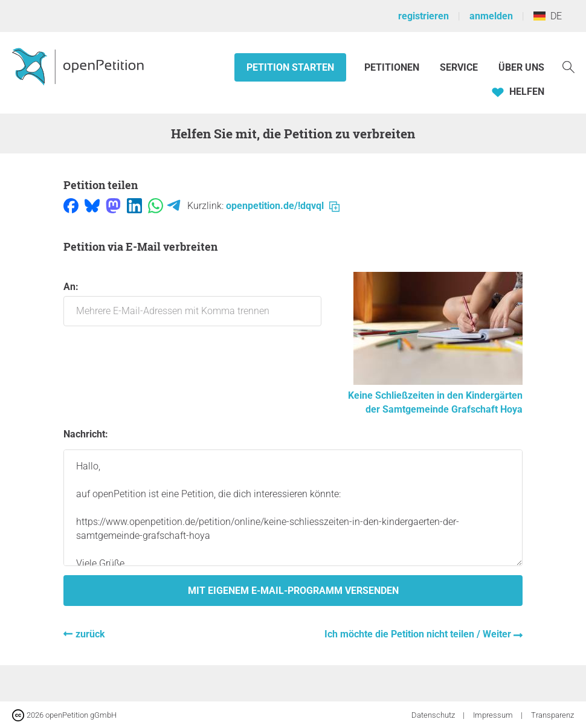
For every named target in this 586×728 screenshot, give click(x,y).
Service (459, 67)
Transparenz (552, 715)
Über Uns (521, 67)
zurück (90, 634)
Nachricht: (86, 434)
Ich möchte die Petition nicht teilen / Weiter (419, 634)
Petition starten (290, 67)
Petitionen (393, 67)
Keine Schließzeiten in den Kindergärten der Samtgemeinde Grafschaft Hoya (435, 395)
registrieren (423, 16)
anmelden (491, 16)
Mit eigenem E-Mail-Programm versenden (293, 591)
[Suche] (568, 66)
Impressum (494, 715)
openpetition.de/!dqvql (283, 206)
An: (192, 304)
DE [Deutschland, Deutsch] (548, 16)
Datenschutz (434, 715)
